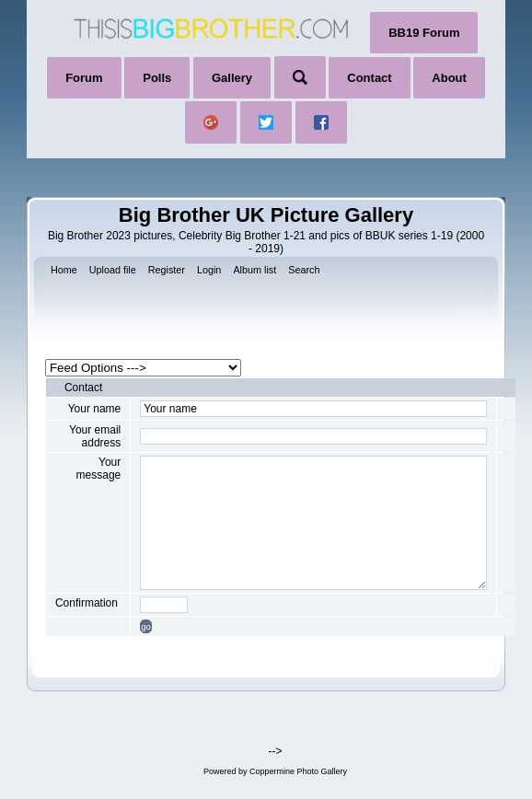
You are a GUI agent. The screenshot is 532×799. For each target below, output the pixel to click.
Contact (369, 78)
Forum (84, 78)
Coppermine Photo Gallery (298, 771)
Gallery (232, 78)
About (449, 78)
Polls (157, 78)
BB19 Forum (424, 33)
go (146, 626)
